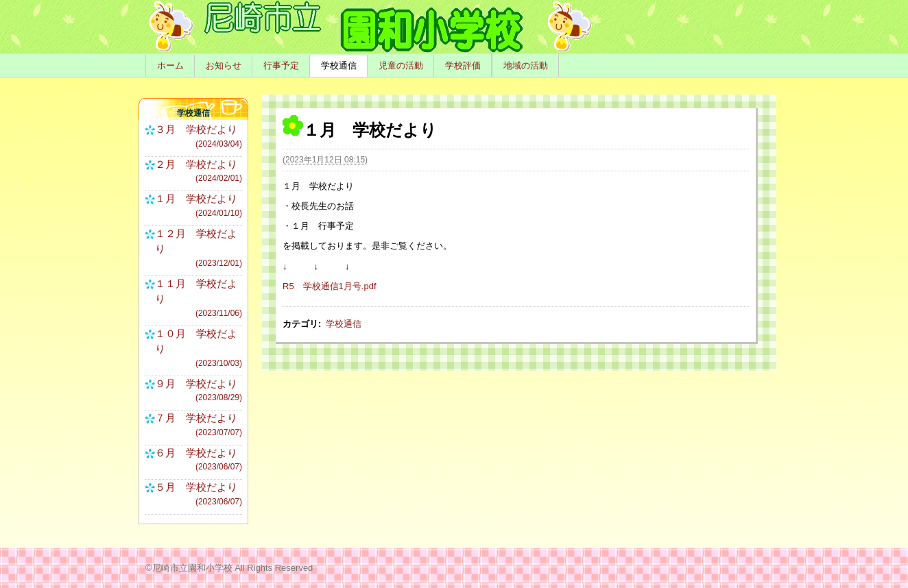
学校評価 (463, 65)
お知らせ (224, 65)
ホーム (170, 65)
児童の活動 (401, 65)
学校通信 (339, 65)
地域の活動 (526, 65)
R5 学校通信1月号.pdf (330, 286)
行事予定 (281, 65)
